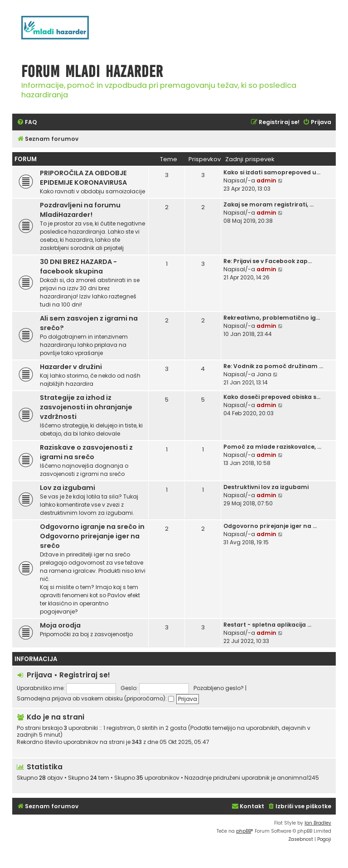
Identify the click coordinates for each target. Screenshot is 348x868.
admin (266, 180)
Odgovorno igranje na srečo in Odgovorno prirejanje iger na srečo (92, 536)
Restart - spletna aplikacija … (267, 625)
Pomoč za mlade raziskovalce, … (272, 447)
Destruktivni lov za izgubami (266, 487)
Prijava (39, 675)
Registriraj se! (85, 675)
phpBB (244, 831)
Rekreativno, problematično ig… (272, 318)
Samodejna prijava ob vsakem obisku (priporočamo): (95, 698)
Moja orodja (60, 625)
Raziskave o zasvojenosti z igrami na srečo (86, 452)
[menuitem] (27, 122)
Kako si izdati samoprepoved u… (272, 172)
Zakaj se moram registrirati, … (268, 204)
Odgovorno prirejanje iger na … (270, 526)
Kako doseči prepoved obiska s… (272, 397)
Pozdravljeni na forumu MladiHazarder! (80, 210)
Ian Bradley (318, 823)
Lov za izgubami (68, 488)
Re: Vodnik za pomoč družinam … (273, 366)
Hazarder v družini (71, 367)
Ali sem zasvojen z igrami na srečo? (89, 323)
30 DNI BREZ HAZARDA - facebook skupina (78, 266)
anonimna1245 (298, 778)
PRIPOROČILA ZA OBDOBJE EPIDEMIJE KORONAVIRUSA (83, 178)
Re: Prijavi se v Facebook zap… (268, 261)
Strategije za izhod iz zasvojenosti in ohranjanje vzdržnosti (86, 407)
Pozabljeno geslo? (219, 688)
